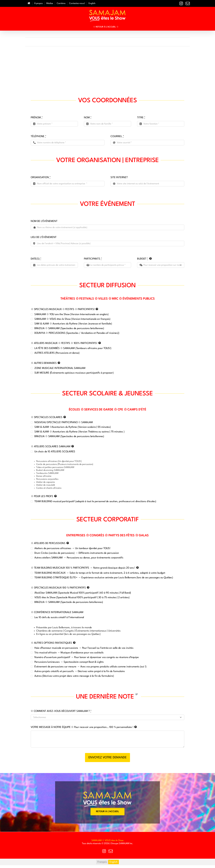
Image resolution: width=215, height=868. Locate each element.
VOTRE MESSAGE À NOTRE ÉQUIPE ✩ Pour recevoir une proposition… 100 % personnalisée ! (82, 727)
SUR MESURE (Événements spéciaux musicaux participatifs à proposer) (74, 373)
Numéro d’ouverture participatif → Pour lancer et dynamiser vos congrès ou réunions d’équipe (87, 657)
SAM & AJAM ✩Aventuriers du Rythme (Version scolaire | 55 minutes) (73, 427)
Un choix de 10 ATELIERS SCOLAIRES (55, 452)
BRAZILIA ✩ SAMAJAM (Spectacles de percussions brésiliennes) (69, 328)
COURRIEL (117, 136)
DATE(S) (36, 259)
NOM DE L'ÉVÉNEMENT (44, 221)
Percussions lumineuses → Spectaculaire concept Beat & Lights (69, 662)
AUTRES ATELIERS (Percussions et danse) (57, 353)
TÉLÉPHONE (38, 136)
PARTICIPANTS (93, 259)
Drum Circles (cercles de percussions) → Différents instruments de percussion (77, 553)
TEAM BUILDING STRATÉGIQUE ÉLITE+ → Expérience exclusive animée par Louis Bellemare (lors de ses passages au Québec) (104, 578)
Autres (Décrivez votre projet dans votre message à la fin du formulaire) (74, 676)
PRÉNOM (37, 118)
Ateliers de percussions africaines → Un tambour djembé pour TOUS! (72, 548)
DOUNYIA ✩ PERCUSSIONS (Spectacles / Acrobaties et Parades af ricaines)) (77, 333)
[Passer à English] (92, 3)
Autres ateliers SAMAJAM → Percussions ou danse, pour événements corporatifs (79, 558)
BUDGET (143, 259)
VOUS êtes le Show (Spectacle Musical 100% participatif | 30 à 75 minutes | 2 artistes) (82, 598)
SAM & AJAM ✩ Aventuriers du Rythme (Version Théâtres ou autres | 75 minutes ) (79, 432)
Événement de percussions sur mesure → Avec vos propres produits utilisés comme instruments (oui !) (90, 667)
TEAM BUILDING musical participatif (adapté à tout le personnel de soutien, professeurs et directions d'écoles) (95, 501)
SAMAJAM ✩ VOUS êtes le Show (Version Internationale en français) (72, 319)
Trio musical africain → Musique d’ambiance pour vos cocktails (69, 653)
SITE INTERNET (119, 177)
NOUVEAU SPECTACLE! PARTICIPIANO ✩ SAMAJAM (64, 422)
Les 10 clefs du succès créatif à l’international (59, 617)
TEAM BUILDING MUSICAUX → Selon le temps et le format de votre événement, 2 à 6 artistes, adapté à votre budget (100, 573)
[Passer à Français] (102, 862)
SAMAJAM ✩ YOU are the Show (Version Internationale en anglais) (72, 314)
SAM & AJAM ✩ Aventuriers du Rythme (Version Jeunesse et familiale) (73, 324)
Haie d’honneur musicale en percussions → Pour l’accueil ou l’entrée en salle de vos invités (84, 648)
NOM (88, 118)
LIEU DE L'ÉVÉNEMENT (44, 237)
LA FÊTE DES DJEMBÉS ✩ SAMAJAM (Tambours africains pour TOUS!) (73, 348)
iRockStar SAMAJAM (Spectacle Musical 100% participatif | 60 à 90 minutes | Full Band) (83, 593)
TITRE (141, 118)
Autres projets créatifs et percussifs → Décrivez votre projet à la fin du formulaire (80, 671)
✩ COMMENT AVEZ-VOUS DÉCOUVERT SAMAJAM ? (61, 711)
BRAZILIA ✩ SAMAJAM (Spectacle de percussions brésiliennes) (69, 602)
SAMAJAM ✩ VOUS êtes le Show (108, 840)
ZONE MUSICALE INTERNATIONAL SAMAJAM (60, 368)
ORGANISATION (41, 177)
